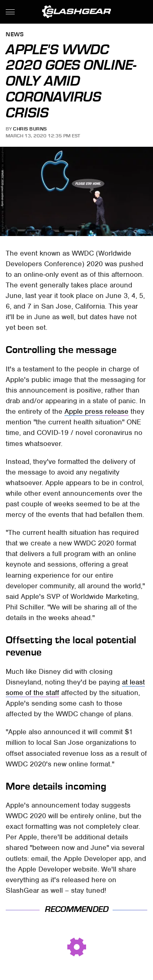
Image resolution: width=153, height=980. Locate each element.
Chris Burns (30, 129)
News (15, 35)
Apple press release (96, 411)
